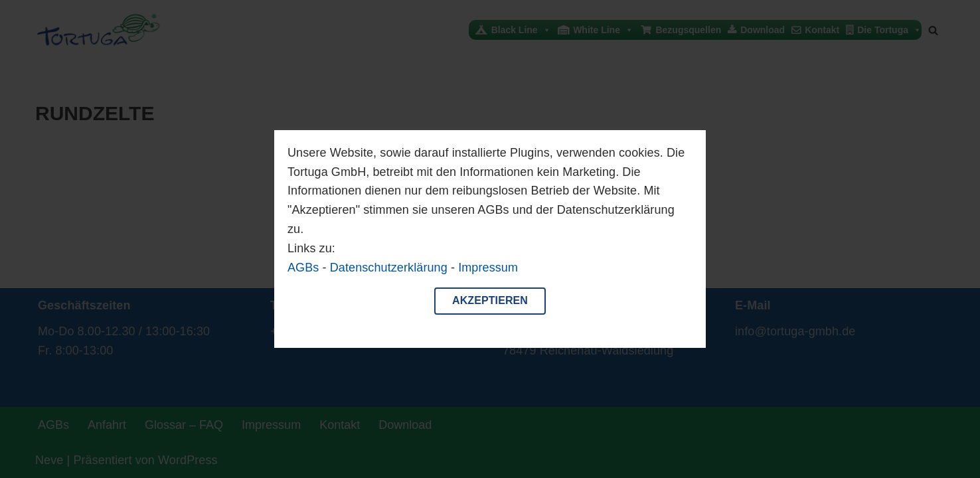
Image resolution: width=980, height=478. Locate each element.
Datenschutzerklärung (389, 268)
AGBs (303, 268)
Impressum (488, 268)
